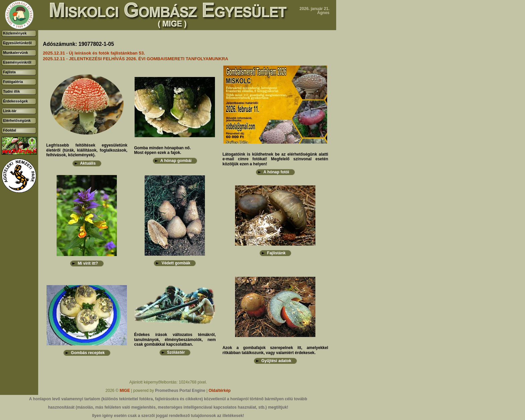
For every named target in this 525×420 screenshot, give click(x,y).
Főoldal (10, 130)
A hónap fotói (276, 172)
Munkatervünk (16, 53)
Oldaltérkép (220, 391)
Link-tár (10, 111)
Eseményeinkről (17, 62)
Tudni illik (12, 91)
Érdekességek (15, 101)
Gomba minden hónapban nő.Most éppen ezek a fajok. (162, 150)
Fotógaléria (13, 82)
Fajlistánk (276, 253)
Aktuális (88, 163)
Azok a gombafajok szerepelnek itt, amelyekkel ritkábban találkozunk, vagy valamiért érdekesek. (275, 350)
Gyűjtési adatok (276, 361)
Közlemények (15, 33)
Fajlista (9, 72)
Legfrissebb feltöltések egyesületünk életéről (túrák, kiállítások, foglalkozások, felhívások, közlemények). (87, 150)
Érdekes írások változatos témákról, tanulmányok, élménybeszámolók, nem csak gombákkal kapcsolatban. (175, 340)
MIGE (125, 391)
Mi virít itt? (88, 263)
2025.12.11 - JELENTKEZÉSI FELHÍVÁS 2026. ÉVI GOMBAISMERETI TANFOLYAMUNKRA (136, 59)
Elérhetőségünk (17, 120)
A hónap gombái (176, 161)
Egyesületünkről (17, 43)
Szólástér (176, 352)
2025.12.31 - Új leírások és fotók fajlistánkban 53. (94, 53)
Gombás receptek (88, 353)
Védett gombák (176, 263)
